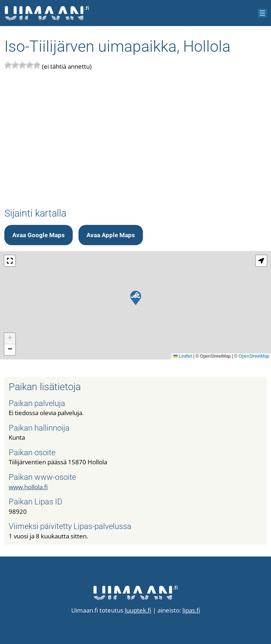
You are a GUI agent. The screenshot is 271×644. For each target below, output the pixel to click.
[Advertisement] (135, 140)
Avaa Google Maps (39, 235)
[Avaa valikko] (262, 13)
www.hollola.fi (28, 487)
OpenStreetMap (254, 356)
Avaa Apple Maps (111, 235)
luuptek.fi (138, 610)
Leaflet (183, 356)
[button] (136, 298)
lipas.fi (191, 610)
